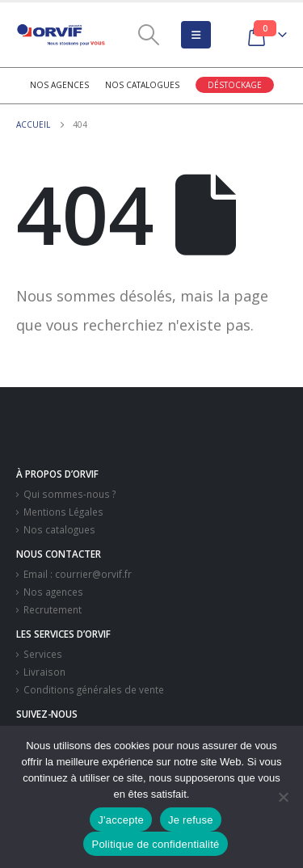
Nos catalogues (142, 85)
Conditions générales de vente (94, 689)
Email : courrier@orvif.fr (78, 574)
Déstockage (235, 85)
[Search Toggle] (148, 35)
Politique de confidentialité (155, 844)
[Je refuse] (283, 797)
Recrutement (53, 609)
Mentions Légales (63, 512)
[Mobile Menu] (196, 35)
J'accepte (121, 820)
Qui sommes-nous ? (69, 494)
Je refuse (191, 820)
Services (43, 654)
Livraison (44, 672)
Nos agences (59, 85)
